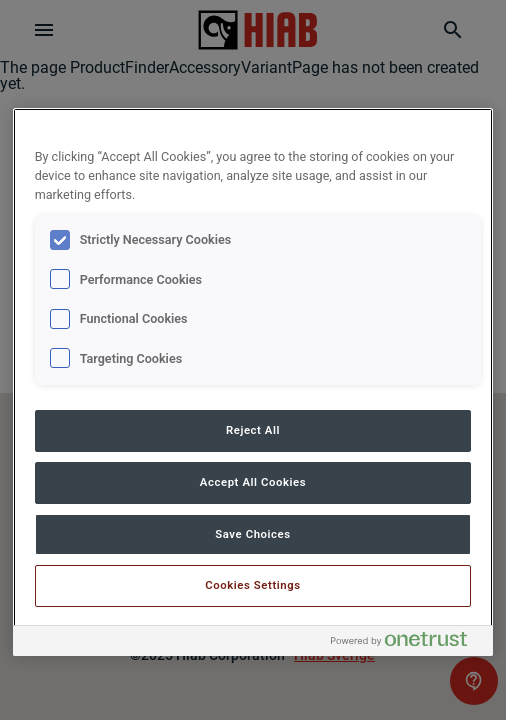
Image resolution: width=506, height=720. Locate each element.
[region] (253, 382)
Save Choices (252, 534)
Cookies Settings (253, 585)
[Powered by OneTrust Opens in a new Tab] (407, 643)
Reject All (253, 430)
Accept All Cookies (253, 482)
